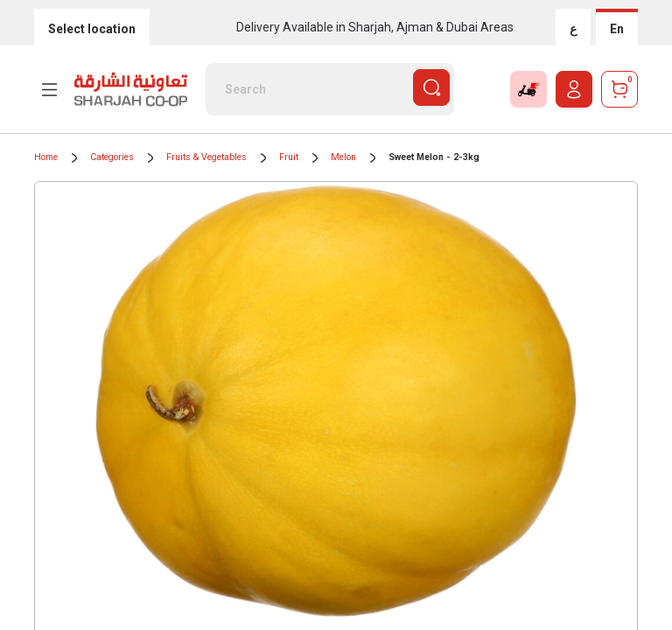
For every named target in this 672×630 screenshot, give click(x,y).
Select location (92, 29)
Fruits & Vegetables (206, 157)
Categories (112, 157)
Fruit (289, 157)
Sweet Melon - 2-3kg (434, 157)
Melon (343, 157)
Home (46, 157)
